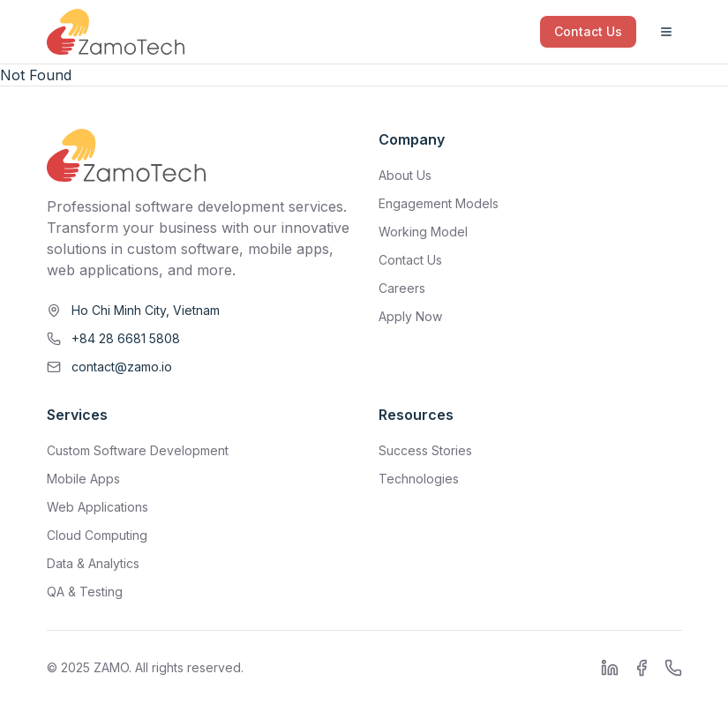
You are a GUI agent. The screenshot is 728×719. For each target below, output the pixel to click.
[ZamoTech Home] (116, 32)
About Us (405, 175)
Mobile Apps (83, 479)
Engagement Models (439, 203)
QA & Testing (85, 592)
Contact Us (588, 31)
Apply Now (410, 316)
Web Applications (98, 507)
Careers (402, 288)
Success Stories (425, 450)
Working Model (423, 232)
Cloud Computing (97, 535)
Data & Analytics (93, 563)
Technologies (419, 479)
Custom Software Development (138, 450)
